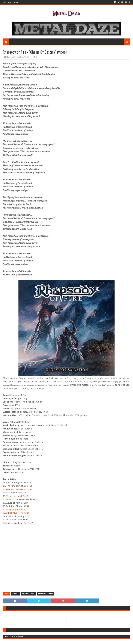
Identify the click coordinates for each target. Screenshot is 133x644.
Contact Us (18, 2)
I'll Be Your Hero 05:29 (18, 513)
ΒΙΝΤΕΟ (15, 594)
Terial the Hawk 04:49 (17, 496)
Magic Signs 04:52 (16, 510)
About (10, 2)
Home (4, 2)
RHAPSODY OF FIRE (45, 594)
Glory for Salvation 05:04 (19, 489)
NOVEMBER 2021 (28, 594)
